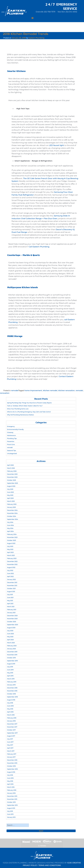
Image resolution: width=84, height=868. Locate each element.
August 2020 (11, 628)
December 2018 (12, 688)
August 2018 (11, 700)
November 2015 (12, 799)
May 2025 (10, 495)
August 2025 (11, 486)
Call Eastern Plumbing (39, 247)
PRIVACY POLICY (30, 865)
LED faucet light (56, 145)
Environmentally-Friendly (15, 429)
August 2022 (11, 567)
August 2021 (11, 592)
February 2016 (12, 790)
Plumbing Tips (12, 438)
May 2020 (10, 637)
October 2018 (11, 694)
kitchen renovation (67, 391)
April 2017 (10, 748)
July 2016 (10, 775)
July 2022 (10, 570)
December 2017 (12, 724)
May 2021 (10, 601)
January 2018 (11, 721)
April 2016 (10, 784)
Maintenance (11, 435)
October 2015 (11, 802)
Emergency (11, 426)
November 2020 (12, 619)
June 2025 (10, 492)
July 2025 (10, 489)
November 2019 (12, 655)
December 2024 (12, 510)
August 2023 (11, 543)
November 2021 (12, 585)
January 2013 (11, 817)
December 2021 (12, 582)
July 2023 (10, 546)
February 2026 (12, 471)
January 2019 (11, 685)
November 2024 (12, 513)
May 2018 (10, 709)
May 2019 (10, 673)
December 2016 (12, 760)
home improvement (33, 391)
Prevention (11, 441)
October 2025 (11, 480)
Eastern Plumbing (36, 38)
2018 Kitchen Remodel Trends (26, 34)
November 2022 (12, 564)
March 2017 (11, 751)
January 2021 (11, 613)
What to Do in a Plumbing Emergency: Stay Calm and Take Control (29, 412)
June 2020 (10, 634)
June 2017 (10, 742)
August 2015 (11, 808)
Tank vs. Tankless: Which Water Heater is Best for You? (25, 406)
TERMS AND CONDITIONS (50, 865)
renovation (5, 393)
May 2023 (10, 549)
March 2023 (11, 555)
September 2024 (12, 519)
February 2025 (12, 504)
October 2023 (11, 540)
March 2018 (11, 715)
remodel (15, 391)
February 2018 (12, 718)
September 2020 (12, 625)
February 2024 (12, 534)
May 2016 (10, 781)
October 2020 (12, 622)
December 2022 (12, 561)
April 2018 (10, 712)
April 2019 (10, 676)
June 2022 (10, 573)
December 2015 (12, 796)
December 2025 (12, 474)
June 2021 (10, 598)
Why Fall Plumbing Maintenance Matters (20, 415)
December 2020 (12, 616)
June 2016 (10, 778)
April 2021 (10, 604)
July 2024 (10, 522)
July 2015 (10, 811)
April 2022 (10, 576)
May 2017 (10, 745)
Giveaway (10, 432)
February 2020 (12, 646)
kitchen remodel (50, 391)
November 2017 (12, 727)
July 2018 (10, 703)
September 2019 (12, 661)
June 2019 (10, 670)
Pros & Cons (11, 444)
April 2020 (10, 640)
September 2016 (12, 769)
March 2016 (11, 787)
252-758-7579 (50, 12)
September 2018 (12, 697)
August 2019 (11, 664)
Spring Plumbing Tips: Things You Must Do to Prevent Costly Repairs (29, 403)
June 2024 (10, 525)
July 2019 (10, 667)
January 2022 (11, 579)
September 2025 (12, 483)
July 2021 (10, 595)
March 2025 (11, 501)
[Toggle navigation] (33, 18)
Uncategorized (12, 454)
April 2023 (10, 552)
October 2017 (11, 730)
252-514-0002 (71, 12)
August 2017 (11, 736)
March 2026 (11, 468)
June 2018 (10, 706)
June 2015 (10, 814)
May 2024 (10, 528)
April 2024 (10, 531)
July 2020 (10, 631)
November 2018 (12, 691)
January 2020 (11, 649)
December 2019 (12, 652)
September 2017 (12, 733)
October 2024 (12, 516)
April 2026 (10, 465)
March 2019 (11, 679)
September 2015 (12, 805)
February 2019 (12, 682)
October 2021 (11, 589)
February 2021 (12, 610)
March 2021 (11, 607)
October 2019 (11, 658)
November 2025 (12, 477)
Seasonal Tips (11, 450)
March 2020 (11, 643)
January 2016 (11, 793)
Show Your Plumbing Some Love (18, 409)
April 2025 (10, 498)
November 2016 (12, 763)
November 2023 (12, 537)
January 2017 (11, 757)
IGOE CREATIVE (74, 863)
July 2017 (10, 739)
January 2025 (11, 507)
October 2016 (11, 766)
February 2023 (12, 558)
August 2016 (11, 772)
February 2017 (12, 754)
